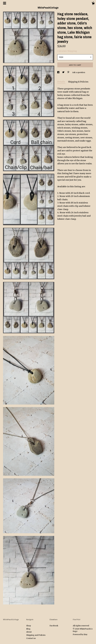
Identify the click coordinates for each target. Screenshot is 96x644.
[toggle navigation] (5, 3)
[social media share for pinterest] (69, 72)
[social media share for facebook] (59, 72)
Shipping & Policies (78, 82)
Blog (28, 629)
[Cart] (93, 4)
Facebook (54, 626)
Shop (29, 626)
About (29, 632)
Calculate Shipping (67, 51)
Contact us (31, 638)
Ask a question (79, 72)
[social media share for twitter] (64, 72)
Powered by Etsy (80, 634)
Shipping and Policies (36, 635)
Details (61, 82)
